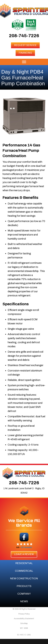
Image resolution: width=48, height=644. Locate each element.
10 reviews (26, 547)
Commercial (24, 571)
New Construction (24, 578)
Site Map (24, 623)
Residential (24, 563)
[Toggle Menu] (24, 62)
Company (24, 594)
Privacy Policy (24, 614)
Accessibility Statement (24, 619)
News (24, 601)
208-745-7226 (24, 36)
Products (24, 586)
